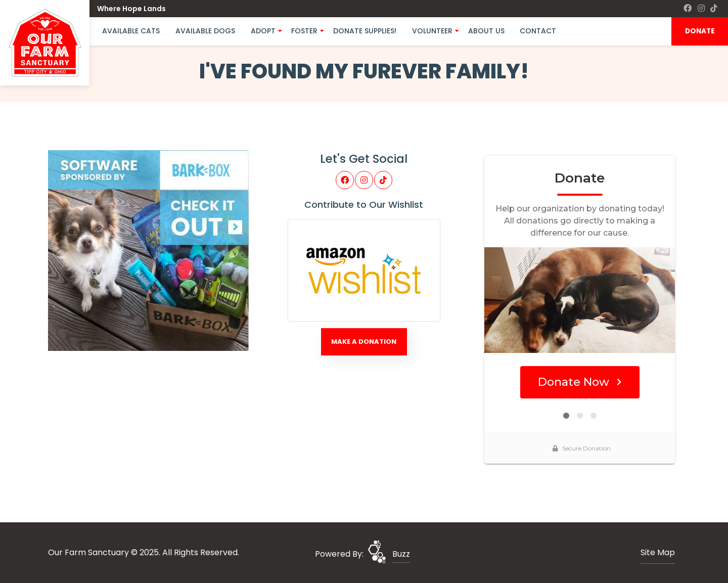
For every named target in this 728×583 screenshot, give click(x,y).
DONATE (700, 31)
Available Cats (131, 31)
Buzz (401, 554)
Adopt (263, 31)
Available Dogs (205, 31)
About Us (486, 31)
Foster (304, 31)
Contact (538, 31)
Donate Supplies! (365, 31)
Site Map (658, 552)
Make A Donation (364, 342)
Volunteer (432, 31)
